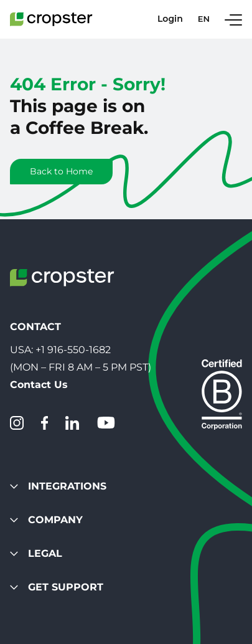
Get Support (57, 587)
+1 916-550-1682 (73, 350)
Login (170, 19)
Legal (36, 553)
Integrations (58, 486)
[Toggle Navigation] (233, 19)
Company (46, 520)
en (204, 19)
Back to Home (61, 171)
